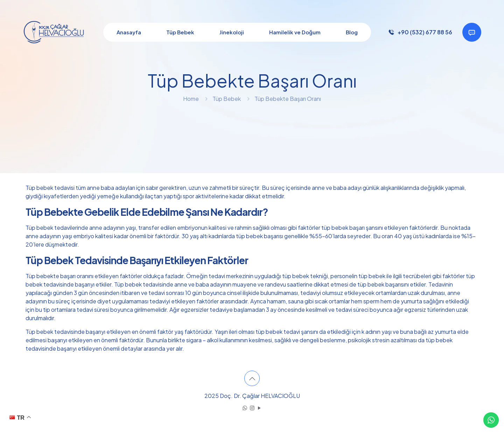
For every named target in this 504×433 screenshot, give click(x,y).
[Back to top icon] (252, 378)
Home (191, 99)
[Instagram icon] (252, 408)
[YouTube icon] (260, 408)
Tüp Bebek (227, 99)
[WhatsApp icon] (245, 408)
